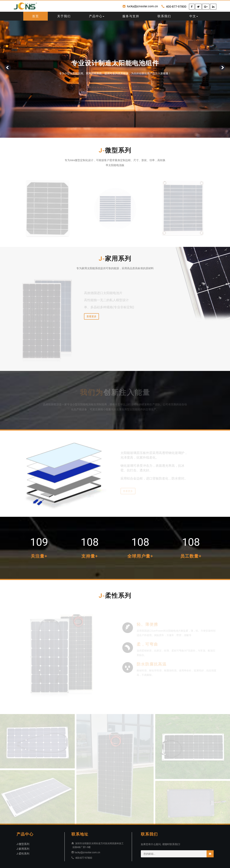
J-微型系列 (23, 844)
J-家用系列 (23, 849)
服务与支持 (131, 16)
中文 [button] (194, 16)
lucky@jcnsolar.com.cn (142, 6)
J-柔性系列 (23, 854)
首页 (36, 16)
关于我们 (64, 16)
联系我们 (164, 16)
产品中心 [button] (97, 16)
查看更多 (91, 316)
